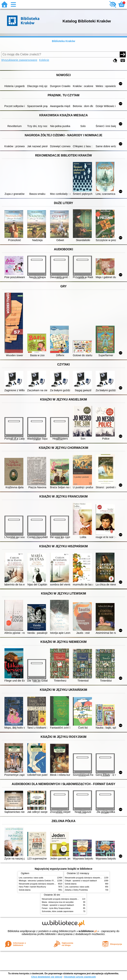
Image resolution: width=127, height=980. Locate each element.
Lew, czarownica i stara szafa (31, 878)
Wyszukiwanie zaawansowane (19, 60)
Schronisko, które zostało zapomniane (58, 911)
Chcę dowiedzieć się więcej (47, 977)
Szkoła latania (25, 890)
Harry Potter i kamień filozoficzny (33, 887)
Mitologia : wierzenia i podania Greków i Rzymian (39, 881)
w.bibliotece (88, 931)
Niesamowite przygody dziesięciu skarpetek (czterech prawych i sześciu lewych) (52, 884)
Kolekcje (44, 60)
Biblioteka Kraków (63, 41)
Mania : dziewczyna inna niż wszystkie (58, 902)
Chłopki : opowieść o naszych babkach (81, 881)
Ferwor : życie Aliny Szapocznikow (56, 908)
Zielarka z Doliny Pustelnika (76, 890)
